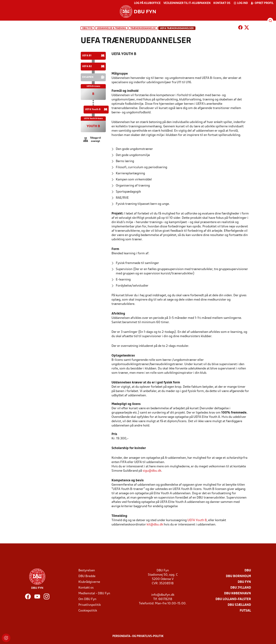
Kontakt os (222, 3)
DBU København (238, 594)
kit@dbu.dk (155, 525)
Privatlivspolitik (90, 605)
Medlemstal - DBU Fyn (94, 594)
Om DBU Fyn (87, 599)
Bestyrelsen (87, 571)
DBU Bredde (87, 576)
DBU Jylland (241, 588)
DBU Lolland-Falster (233, 599)
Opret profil (262, 3)
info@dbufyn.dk (163, 595)
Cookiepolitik (88, 611)
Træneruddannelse (143, 28)
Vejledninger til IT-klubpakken (187, 3)
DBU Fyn (87, 28)
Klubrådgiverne (89, 582)
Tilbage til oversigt (95, 140)
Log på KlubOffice (147, 3)
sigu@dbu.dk (152, 471)
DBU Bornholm (238, 576)
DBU (248, 571)
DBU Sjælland (239, 605)
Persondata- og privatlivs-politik (138, 636)
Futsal (245, 611)
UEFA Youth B (197, 520)
